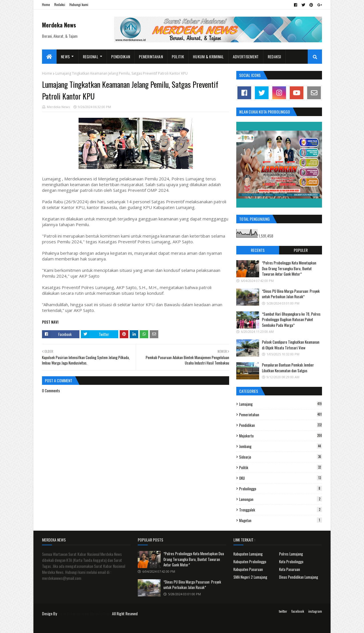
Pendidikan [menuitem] (121, 56)
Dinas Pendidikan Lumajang (299, 577)
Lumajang (281, 404)
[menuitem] (49, 57)
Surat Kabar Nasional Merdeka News (84, 613)
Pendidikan (281, 425)
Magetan (281, 520)
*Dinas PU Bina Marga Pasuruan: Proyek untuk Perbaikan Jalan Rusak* (291, 294)
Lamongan (281, 499)
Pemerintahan (281, 415)
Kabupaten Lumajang (248, 554)
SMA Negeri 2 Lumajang (250, 577)
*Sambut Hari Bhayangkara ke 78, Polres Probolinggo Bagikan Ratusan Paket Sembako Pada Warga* (291, 320)
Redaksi (60, 4)
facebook (298, 611)
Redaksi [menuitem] (274, 56)
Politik (281, 467)
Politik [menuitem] (178, 56)
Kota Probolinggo (291, 562)
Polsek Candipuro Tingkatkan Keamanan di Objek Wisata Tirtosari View (291, 345)
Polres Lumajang (291, 554)
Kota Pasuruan (290, 569)
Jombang (281, 446)
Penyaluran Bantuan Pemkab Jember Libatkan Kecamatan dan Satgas (288, 368)
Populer (301, 250)
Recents (258, 250)
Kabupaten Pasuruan (248, 569)
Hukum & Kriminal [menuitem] (208, 56)
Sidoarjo (281, 457)
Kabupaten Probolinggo (250, 562)
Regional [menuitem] (91, 56)
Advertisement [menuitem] (246, 56)
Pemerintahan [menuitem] (151, 56)
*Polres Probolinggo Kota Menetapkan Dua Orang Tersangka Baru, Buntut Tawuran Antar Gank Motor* (289, 268)
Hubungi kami (79, 4)
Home (46, 4)
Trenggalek (281, 510)
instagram (315, 611)
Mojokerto (281, 436)
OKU (281, 478)
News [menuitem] (65, 56)
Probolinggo (281, 489)
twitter (283, 611)
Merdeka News (59, 25)
